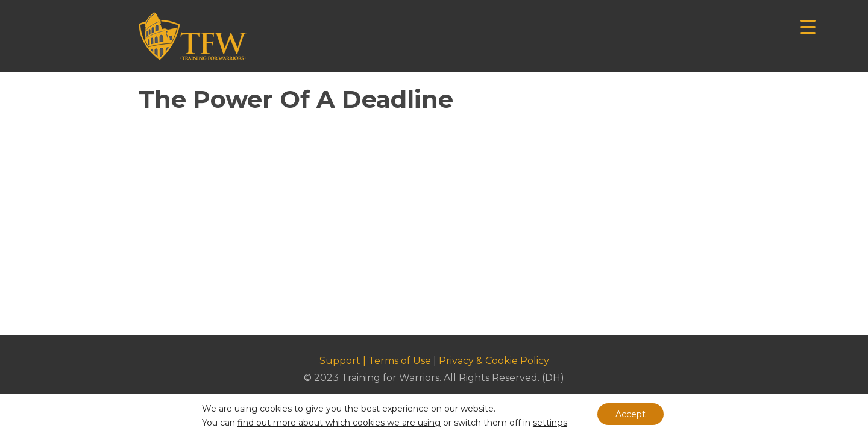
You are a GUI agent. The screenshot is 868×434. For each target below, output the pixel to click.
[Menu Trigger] (808, 26)
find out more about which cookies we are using (339, 423)
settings (550, 423)
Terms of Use (400, 361)
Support (340, 361)
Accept (631, 414)
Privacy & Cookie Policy (494, 361)
